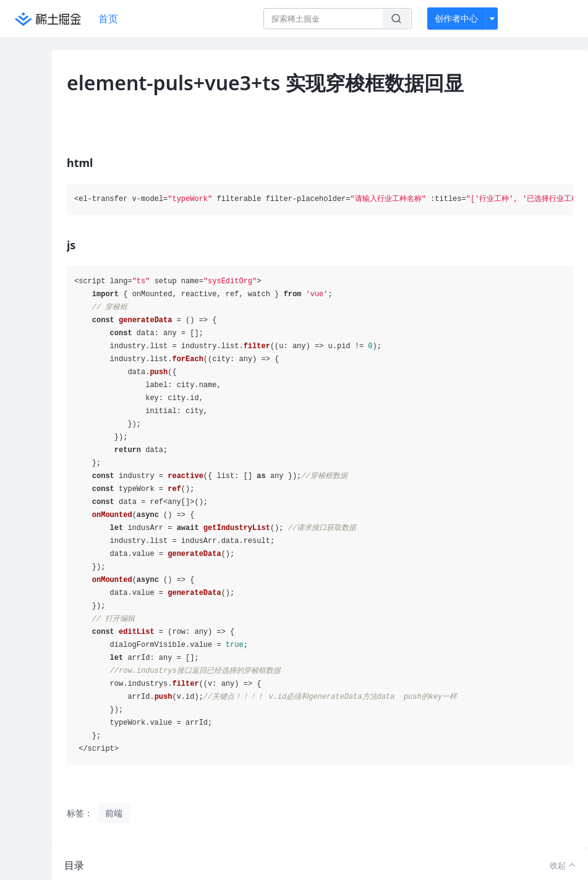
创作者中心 (456, 18)
